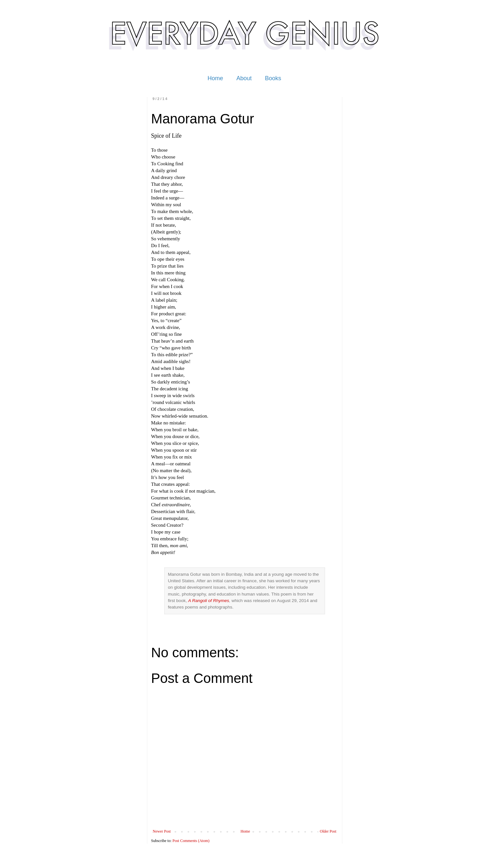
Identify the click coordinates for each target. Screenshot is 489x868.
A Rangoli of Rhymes (209, 601)
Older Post (328, 831)
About (244, 78)
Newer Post (162, 831)
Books (273, 78)
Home (215, 78)
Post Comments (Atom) (191, 841)
